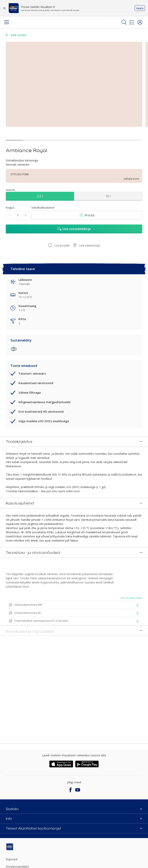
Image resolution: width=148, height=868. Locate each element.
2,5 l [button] (40, 196)
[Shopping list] (132, 22)
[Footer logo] (28, 847)
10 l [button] (108, 196)
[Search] (124, 22)
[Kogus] (18, 215)
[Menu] (7, 22)
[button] (140, 22)
